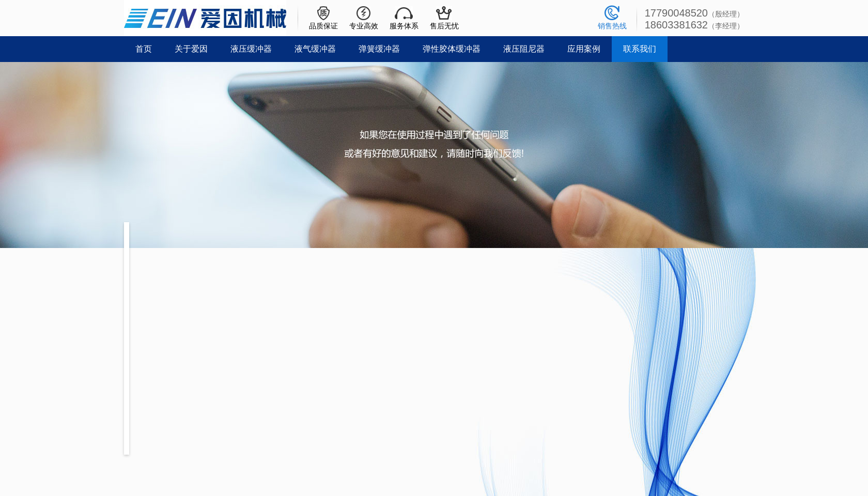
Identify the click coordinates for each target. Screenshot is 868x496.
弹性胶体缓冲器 (452, 49)
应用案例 (584, 49)
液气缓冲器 (315, 49)
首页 (144, 49)
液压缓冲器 (251, 49)
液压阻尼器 (524, 49)
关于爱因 (191, 49)
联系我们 (640, 49)
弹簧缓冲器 (379, 49)
